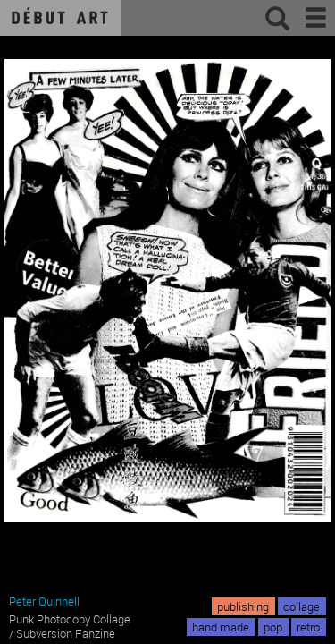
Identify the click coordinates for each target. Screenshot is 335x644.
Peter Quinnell (44, 601)
